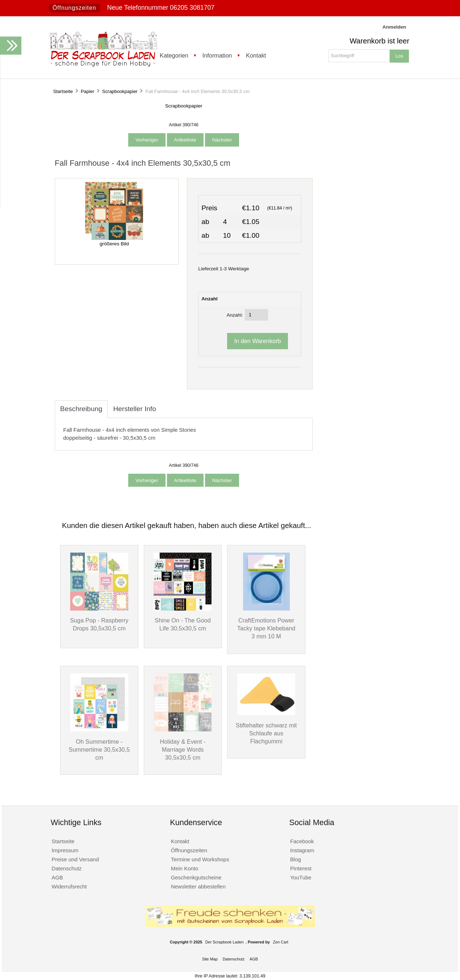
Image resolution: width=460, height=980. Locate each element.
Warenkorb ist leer (379, 41)
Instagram (302, 850)
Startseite (63, 91)
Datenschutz (66, 868)
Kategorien (174, 55)
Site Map (210, 959)
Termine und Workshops (200, 859)
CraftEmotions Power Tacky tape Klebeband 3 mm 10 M (266, 628)
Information (217, 55)
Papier (87, 91)
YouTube (301, 877)
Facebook (302, 841)
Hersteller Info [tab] (134, 409)
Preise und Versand (75, 859)
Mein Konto (185, 868)
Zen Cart (281, 942)
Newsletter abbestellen (198, 886)
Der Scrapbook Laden (225, 942)
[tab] (167, 405)
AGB (57, 877)
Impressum (65, 850)
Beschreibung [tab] (81, 409)
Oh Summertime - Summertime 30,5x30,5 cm (99, 749)
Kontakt (256, 55)
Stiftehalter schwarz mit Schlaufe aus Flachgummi (266, 733)
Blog (296, 859)
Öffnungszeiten (74, 8)
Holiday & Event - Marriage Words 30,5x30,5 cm (183, 749)
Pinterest (301, 868)
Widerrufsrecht (69, 886)
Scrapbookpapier (120, 91)
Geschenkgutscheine (196, 877)
